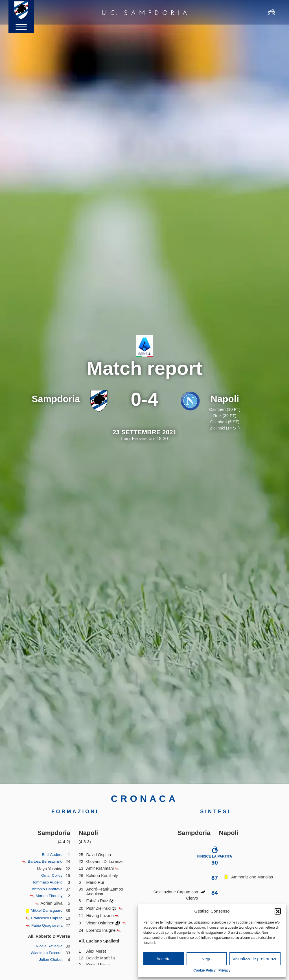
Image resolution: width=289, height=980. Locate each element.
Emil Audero (52, 855)
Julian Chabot (50, 960)
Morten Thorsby (48, 896)
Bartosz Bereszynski (44, 861)
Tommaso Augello (46, 882)
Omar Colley (51, 876)
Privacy (225, 970)
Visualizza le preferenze (255, 959)
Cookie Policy (204, 970)
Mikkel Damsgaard (46, 911)
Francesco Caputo (46, 918)
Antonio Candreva (46, 889)
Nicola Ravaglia (48, 946)
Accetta (163, 959)
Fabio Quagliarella (46, 926)
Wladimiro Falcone (46, 953)
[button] (278, 911)
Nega (207, 959)
